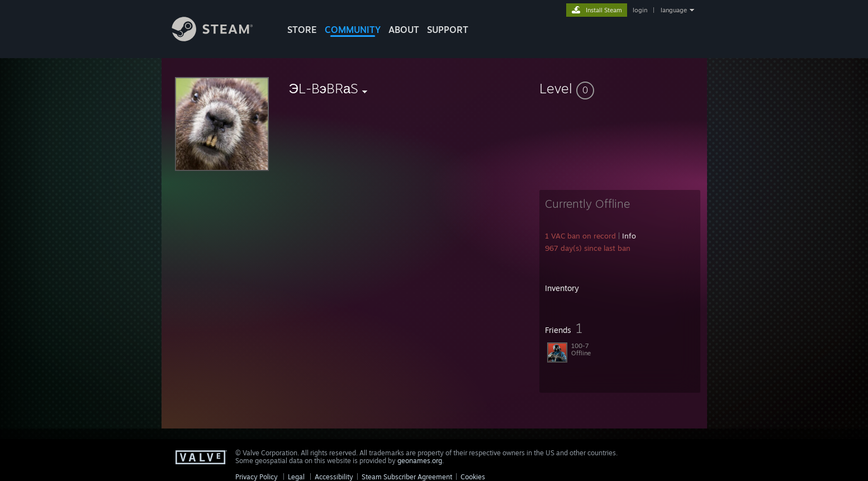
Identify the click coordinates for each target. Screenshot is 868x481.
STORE (302, 30)
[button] (620, 88)
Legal (296, 477)
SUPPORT (448, 30)
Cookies (473, 477)
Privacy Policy (257, 477)
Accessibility (334, 477)
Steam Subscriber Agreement (407, 477)
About (404, 30)
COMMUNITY (353, 30)
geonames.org (420, 461)
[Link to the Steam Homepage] (221, 38)
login (640, 10)
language (674, 10)
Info (629, 236)
